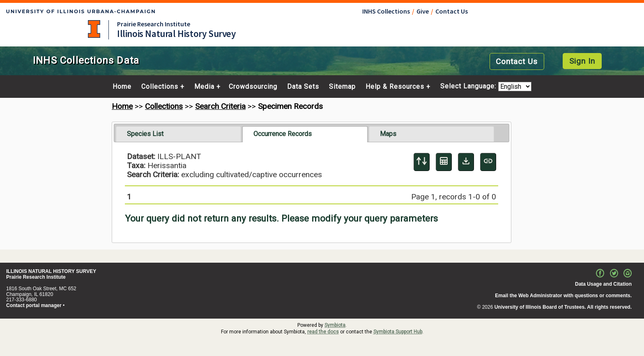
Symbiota (335, 325)
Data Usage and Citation (603, 284)
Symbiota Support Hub (398, 332)
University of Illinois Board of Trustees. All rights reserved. (563, 307)
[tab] (178, 134)
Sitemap (342, 87)
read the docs (323, 332)
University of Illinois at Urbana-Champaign (94, 29)
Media (204, 87)
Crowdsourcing (253, 87)
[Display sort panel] (422, 162)
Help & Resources (395, 87)
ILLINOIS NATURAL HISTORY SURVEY (51, 271)
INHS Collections (386, 11)
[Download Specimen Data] (466, 162)
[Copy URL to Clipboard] (488, 162)
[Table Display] (444, 162)
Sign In (582, 61)
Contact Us (452, 11)
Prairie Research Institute (154, 24)
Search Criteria (220, 106)
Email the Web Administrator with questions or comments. (563, 296)
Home (122, 87)
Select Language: (469, 87)
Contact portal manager (34, 305)
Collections (160, 87)
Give (423, 11)
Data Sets (303, 87)
